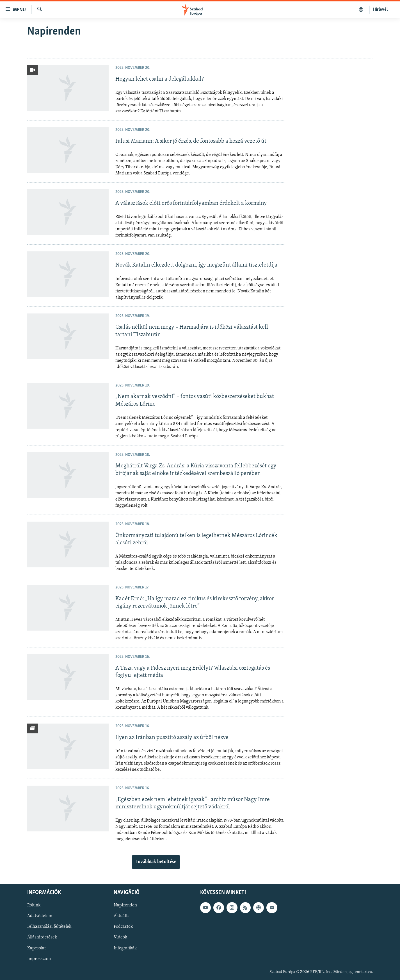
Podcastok (123, 927)
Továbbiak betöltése (156, 862)
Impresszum (39, 959)
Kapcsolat (36, 948)
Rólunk (34, 905)
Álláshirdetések (42, 937)
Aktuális (122, 916)
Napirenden (125, 905)
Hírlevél (380, 10)
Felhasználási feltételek (49, 927)
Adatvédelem (40, 916)
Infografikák (125, 948)
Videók (120, 937)
